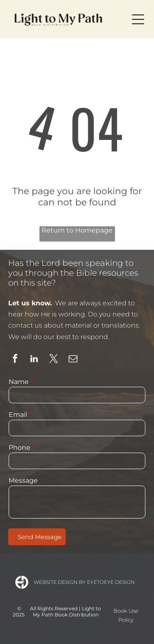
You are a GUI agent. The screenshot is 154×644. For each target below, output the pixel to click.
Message (23, 480)
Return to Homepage (77, 230)
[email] (73, 360)
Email (18, 415)
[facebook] (15, 360)
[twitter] (53, 360)
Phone (20, 448)
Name (19, 382)
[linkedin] (34, 360)
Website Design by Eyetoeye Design (84, 582)
